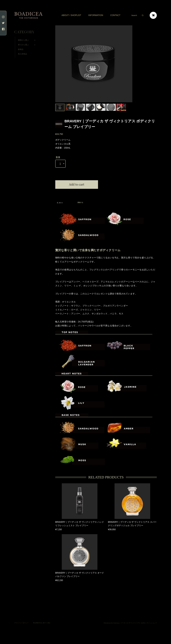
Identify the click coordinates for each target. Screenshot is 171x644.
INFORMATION (96, 15)
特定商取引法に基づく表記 (42, 620)
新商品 (21, 44)
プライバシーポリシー (21, 620)
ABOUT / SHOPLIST (71, 15)
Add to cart (77, 184)
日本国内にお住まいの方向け (77, 192)
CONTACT (115, 15)
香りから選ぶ (23, 40)
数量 (58, 157)
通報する (80, 203)
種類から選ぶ (23, 35)
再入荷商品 (22, 49)
